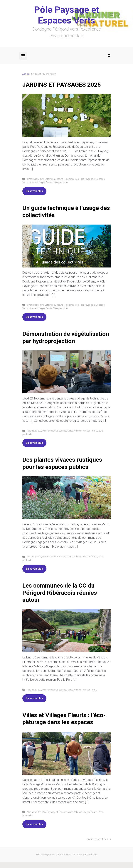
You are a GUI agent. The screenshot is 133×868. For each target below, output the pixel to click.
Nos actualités (72, 179)
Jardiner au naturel (54, 179)
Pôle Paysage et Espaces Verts (67, 15)
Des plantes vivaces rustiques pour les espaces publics (62, 463)
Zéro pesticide (60, 182)
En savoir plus (34, 191)
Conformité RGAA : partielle (67, 855)
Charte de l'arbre (35, 179)
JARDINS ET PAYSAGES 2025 (62, 85)
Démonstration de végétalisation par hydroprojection (66, 337)
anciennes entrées (97, 839)
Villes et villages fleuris (40, 182)
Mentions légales (44, 855)
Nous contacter (90, 855)
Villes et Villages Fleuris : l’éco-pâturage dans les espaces (64, 719)
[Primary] (23, 56)
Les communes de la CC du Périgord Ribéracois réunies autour (60, 593)
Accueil (26, 74)
